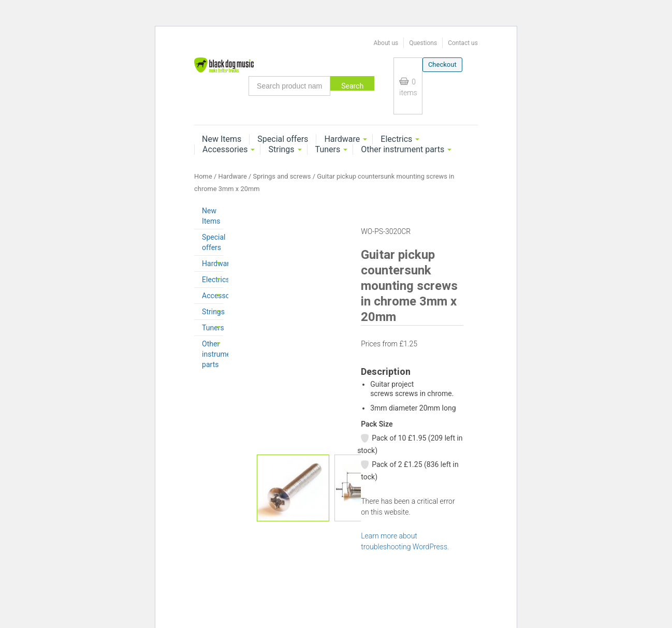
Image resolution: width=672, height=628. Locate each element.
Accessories (225, 149)
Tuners (328, 149)
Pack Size (377, 424)
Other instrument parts (403, 149)
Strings (281, 149)
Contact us (463, 43)
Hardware (342, 139)
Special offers (283, 139)
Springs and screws (282, 176)
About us (386, 43)
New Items (222, 139)
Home (203, 176)
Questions (423, 43)
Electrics (396, 139)
